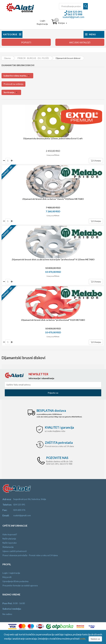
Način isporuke (10, 543)
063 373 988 (75, 14)
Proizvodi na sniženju (13, 84)
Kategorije (12, 34)
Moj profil (7, 577)
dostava (51, 411)
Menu (90, 34)
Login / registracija (11, 573)
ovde (83, 639)
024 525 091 (75, 12)
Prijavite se (53, 393)
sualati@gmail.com (73, 17)
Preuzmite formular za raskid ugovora (20, 585)
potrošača (59, 443)
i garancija (59, 427)
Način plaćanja (9, 539)
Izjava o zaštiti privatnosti (15, 551)
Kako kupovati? (10, 534)
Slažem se (95, 639)
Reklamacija (8, 547)
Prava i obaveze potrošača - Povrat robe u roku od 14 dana (30, 555)
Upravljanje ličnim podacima (15, 581)
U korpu (96, 161)
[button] (17, 76)
